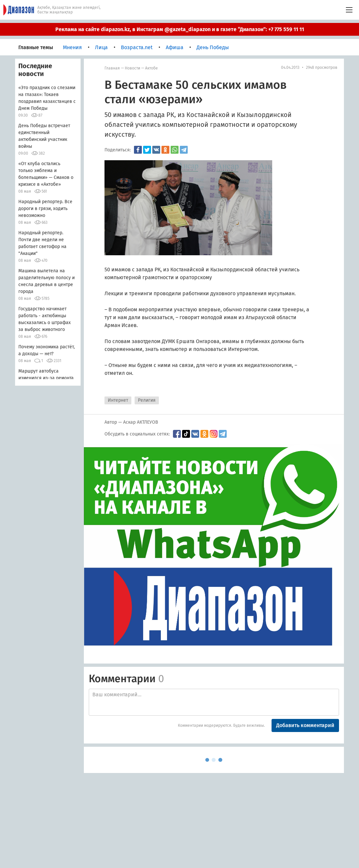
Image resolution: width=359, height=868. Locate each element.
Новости (132, 68)
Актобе (151, 68)
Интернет (118, 400)
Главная (112, 68)
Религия (147, 400)
